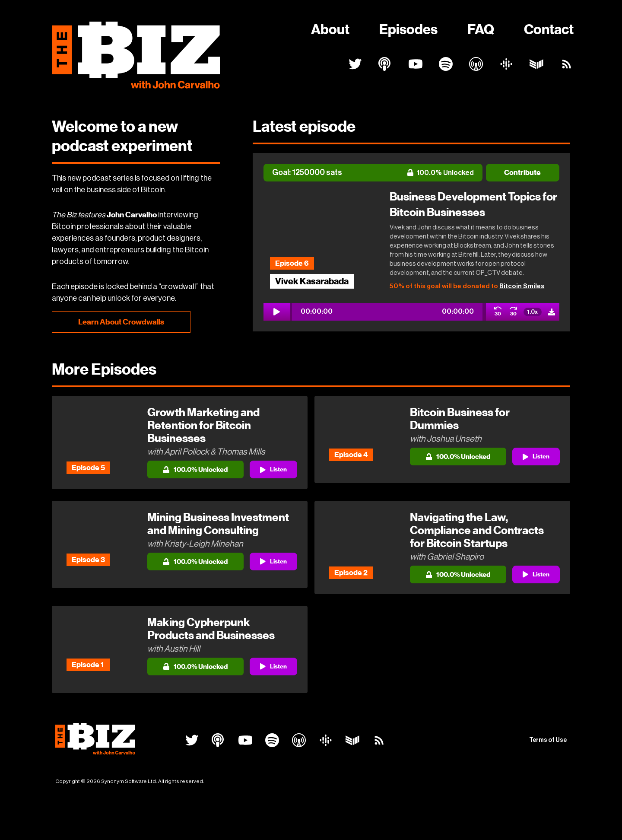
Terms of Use (548, 770)
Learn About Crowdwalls (121, 322)
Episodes (408, 29)
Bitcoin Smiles (522, 286)
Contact (549, 29)
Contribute (522, 172)
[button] (387, 314)
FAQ (481, 29)
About (330, 29)
